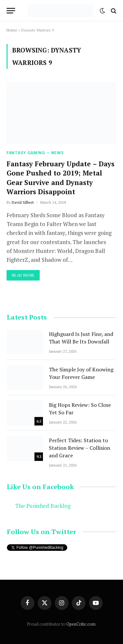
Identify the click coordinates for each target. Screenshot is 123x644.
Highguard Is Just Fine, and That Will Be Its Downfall (81, 338)
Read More (23, 275)
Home (12, 30)
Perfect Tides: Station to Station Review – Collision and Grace (80, 448)
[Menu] (11, 11)
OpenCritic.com (81, 624)
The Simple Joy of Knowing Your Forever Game (81, 373)
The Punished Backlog (43, 506)
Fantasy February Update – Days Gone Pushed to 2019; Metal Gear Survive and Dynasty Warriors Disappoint (61, 178)
